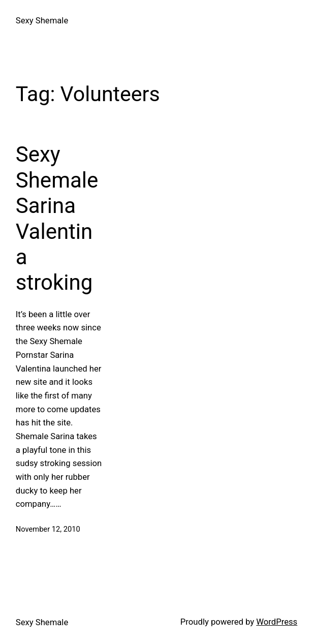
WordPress (277, 622)
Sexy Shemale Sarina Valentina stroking (57, 218)
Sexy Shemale (42, 21)
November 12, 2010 (48, 529)
